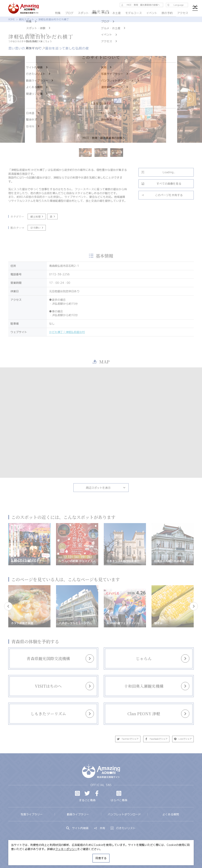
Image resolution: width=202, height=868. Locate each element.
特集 (58, 13)
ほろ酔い (37, 228)
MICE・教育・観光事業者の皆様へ (78, 855)
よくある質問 (171, 814)
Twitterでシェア (128, 739)
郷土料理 (37, 217)
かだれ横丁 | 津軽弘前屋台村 (67, 332)
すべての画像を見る (161, 184)
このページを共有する (162, 195)
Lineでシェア (183, 739)
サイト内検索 (78, 828)
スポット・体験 (87, 13)
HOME (12, 19)
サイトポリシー (114, 855)
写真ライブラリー (32, 814)
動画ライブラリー (78, 814)
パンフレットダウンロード (124, 814)
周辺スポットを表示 (106, 488)
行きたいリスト (123, 828)
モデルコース (134, 13)
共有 (100, 828)
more (51, 655)
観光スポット (27, 19)
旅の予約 (167, 13)
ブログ (69, 13)
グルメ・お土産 (111, 13)
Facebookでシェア (156, 739)
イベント (152, 13)
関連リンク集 (137, 855)
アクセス (183, 13)
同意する (101, 858)
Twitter (87, 793)
